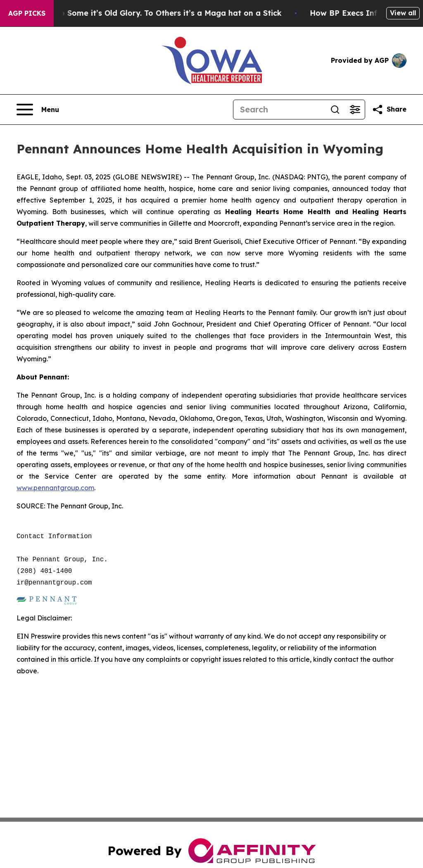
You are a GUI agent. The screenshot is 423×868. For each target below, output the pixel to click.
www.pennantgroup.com (55, 488)
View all (403, 13)
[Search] (279, 110)
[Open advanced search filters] (355, 110)
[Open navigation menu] (38, 110)
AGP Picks (27, 13)
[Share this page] (389, 110)
